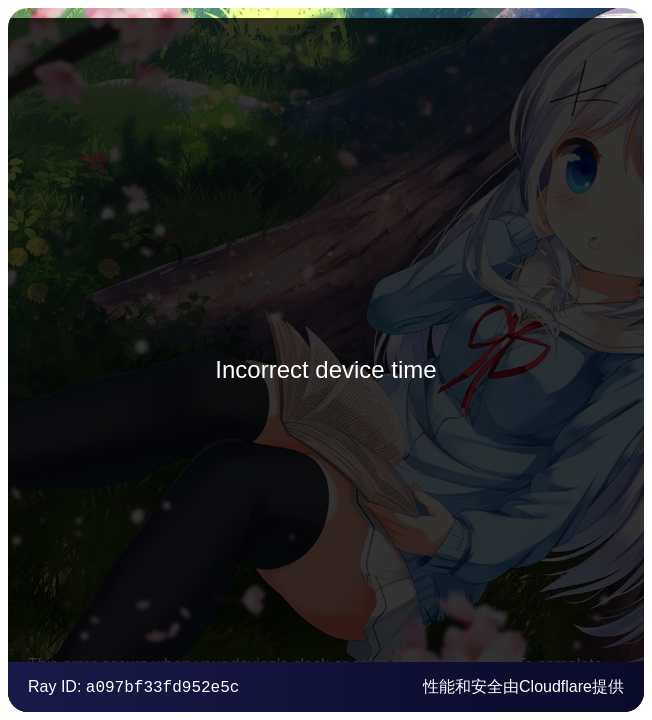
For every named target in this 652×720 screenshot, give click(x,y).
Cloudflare (555, 686)
